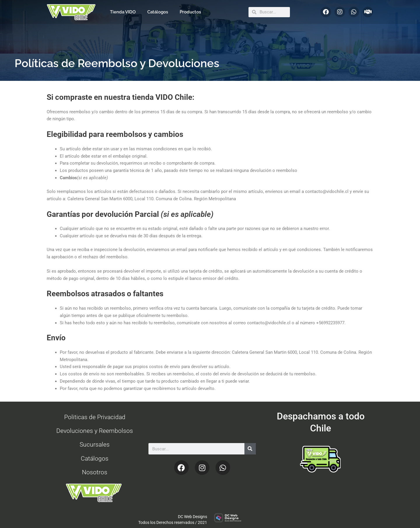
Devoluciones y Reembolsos (95, 431)
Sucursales (95, 445)
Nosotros (95, 472)
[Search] (250, 449)
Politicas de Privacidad (95, 417)
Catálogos (158, 12)
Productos (190, 12)
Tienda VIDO (123, 12)
